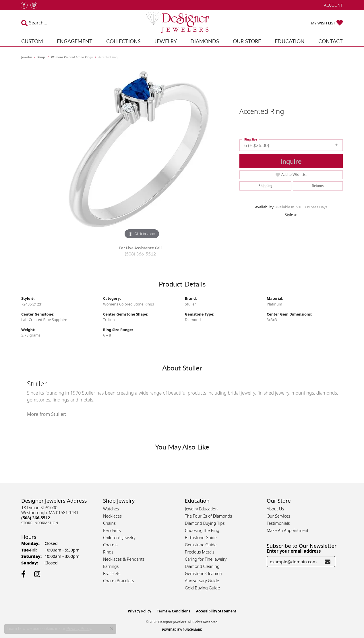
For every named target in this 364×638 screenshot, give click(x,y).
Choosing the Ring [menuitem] (202, 530)
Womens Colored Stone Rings (72, 57)
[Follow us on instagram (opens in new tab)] (34, 5)
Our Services (278, 516)
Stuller (190, 304)
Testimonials (278, 523)
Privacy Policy (140, 611)
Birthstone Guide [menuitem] (201, 538)
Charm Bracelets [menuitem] (118, 581)
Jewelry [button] (166, 41)
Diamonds (205, 41)
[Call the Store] (36, 518)
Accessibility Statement (216, 611)
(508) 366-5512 (140, 254)
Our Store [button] (247, 41)
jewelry (27, 57)
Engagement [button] (75, 41)
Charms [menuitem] (110, 545)
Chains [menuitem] (109, 523)
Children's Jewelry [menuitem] (119, 538)
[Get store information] (40, 523)
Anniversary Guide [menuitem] (202, 581)
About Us (275, 509)
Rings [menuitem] (108, 552)
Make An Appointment (288, 530)
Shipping (265, 186)
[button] (333, 5)
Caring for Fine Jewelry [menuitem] (206, 559)
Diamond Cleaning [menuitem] (202, 566)
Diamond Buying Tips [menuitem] (205, 523)
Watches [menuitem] (111, 509)
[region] (142, 154)
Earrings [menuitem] (111, 566)
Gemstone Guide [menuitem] (201, 545)
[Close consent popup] (112, 629)
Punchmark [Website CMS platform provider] (192, 630)
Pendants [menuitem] (112, 530)
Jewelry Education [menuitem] (201, 509)
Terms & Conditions (174, 611)
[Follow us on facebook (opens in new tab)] (24, 5)
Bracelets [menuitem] (112, 573)
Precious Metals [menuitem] (200, 552)
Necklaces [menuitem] (112, 516)
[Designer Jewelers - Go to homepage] (182, 23)
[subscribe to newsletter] (328, 562)
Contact (331, 41)
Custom (32, 41)
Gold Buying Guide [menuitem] (202, 588)
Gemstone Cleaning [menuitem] (203, 573)
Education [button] (290, 41)
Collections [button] (123, 41)
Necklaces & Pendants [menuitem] (124, 559)
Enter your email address (294, 551)
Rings (41, 57)
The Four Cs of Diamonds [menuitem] (208, 516)
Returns (318, 186)
